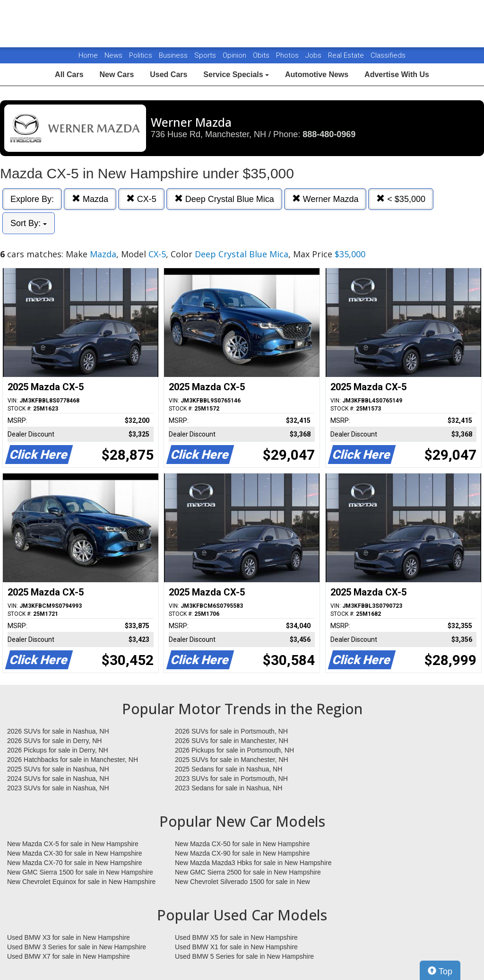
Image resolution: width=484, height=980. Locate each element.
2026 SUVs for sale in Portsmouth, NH (231, 731)
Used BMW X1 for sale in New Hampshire (236, 947)
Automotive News (317, 74)
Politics (141, 55)
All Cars (69, 74)
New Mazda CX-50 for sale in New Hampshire (242, 844)
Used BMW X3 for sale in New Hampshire (69, 937)
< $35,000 (401, 199)
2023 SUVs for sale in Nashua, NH (58, 788)
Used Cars (169, 74)
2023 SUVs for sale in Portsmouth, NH (231, 779)
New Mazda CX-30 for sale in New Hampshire (75, 853)
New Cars (117, 74)
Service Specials (236, 74)
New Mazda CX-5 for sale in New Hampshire (73, 844)
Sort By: (29, 223)
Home (88, 55)
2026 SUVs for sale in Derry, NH (54, 741)
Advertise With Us (397, 74)
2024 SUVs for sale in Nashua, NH (58, 779)
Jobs (314, 55)
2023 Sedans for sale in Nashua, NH (229, 788)
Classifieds (388, 55)
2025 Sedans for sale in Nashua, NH (229, 769)
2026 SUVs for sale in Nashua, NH (58, 731)
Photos (288, 55)
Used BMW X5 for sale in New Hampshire (236, 937)
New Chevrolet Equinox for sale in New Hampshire (81, 882)
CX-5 (141, 199)
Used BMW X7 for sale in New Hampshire (69, 956)
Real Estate (347, 55)
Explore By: (32, 199)
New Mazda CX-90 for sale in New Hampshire (242, 853)
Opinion (235, 55)
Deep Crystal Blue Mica (224, 199)
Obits (262, 55)
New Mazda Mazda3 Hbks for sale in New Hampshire (253, 863)
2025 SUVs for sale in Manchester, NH (232, 760)
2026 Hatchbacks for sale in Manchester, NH (73, 760)
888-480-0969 (329, 134)
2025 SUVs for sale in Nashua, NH (58, 769)
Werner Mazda (325, 199)
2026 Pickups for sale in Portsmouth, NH (234, 750)
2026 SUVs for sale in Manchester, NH (232, 741)
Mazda (90, 199)
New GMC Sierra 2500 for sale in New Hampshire (248, 872)
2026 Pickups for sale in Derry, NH (58, 750)
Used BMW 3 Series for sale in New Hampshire (77, 947)
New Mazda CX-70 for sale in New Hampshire (75, 863)
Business (174, 55)
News (113, 55)
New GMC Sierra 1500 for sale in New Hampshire (80, 872)
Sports (206, 55)
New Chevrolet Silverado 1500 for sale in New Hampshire (242, 882)
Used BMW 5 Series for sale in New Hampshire (244, 956)
